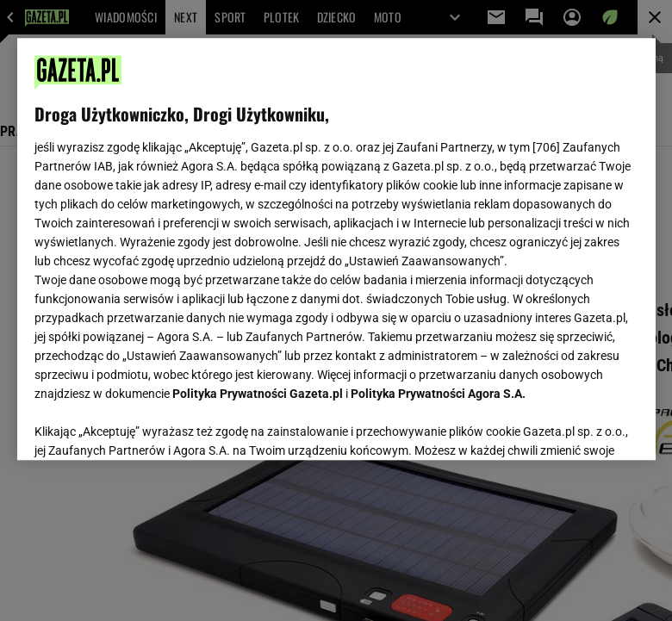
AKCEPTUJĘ (579, 426)
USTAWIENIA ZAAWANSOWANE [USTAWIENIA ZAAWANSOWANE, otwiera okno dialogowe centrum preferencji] (147, 425)
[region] (336, 249)
